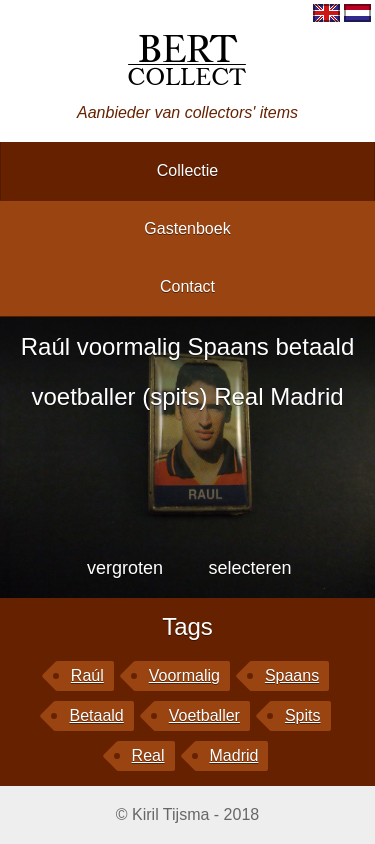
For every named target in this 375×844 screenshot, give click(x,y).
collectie (187, 170)
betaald (96, 715)
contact (187, 286)
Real (148, 755)
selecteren (249, 568)
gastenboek (187, 228)
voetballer (204, 715)
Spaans (292, 675)
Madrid (234, 755)
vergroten (125, 568)
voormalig (184, 675)
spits (303, 715)
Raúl (87, 675)
